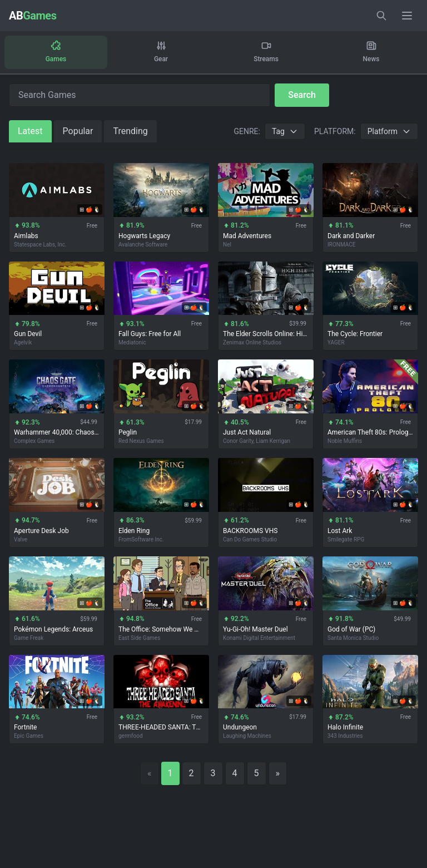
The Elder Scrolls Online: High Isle (266, 334)
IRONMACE (341, 245)
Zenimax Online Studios (252, 343)
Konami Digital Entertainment (259, 638)
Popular (78, 131)
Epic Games (29, 736)
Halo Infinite (345, 728)
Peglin (128, 432)
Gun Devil (28, 334)
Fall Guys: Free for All (150, 334)
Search (302, 95)
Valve (21, 539)
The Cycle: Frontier (355, 334)
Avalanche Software (143, 245)
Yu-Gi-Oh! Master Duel (255, 629)
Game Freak (29, 638)
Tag (285, 131)
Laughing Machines (247, 736)
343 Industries (345, 736)
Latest (30, 131)
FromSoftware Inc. (141, 539)
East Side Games (139, 638)
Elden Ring (134, 531)
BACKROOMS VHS (250, 531)
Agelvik (23, 343)
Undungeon (240, 728)
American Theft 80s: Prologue (370, 432)
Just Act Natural (247, 432)
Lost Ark (340, 531)
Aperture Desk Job (41, 531)
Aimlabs (26, 236)
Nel (227, 245)
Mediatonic (132, 343)
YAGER (336, 343)
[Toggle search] (381, 16)
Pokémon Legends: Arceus (53, 629)
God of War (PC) (351, 629)
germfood (131, 736)
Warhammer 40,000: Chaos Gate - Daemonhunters (57, 432)
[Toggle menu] (407, 16)
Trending (130, 131)
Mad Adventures (247, 236)
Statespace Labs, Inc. (40, 245)
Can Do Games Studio (250, 539)
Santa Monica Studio (353, 638)
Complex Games (34, 441)
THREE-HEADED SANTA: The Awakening (161, 728)
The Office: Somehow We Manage (161, 629)
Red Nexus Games (141, 441)
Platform (389, 131)
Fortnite (25, 728)
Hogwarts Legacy (144, 236)
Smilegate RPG (346, 539)
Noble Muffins (345, 441)
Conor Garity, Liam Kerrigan (257, 441)
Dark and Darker (351, 236)
